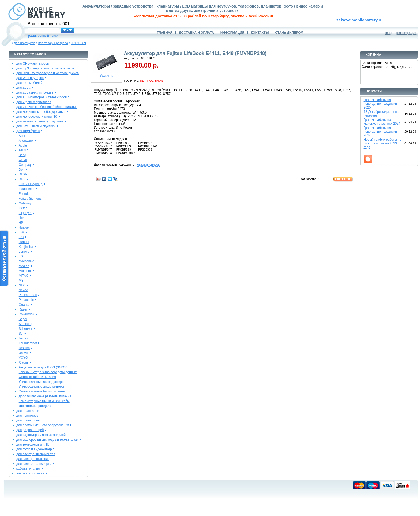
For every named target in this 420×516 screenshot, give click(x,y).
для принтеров (27, 416)
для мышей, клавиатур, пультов (40, 121)
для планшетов (28, 411)
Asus (22, 150)
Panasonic (26, 300)
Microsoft (25, 271)
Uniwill (23, 353)
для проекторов (28, 420)
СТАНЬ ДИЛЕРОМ (289, 33)
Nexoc (23, 290)
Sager (23, 319)
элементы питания (30, 473)
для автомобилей (29, 83)
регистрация (406, 33)
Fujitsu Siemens (30, 199)
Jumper (24, 242)
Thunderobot (28, 343)
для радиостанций (30, 430)
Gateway (25, 203)
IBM (22, 232)
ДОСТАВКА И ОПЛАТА (196, 33)
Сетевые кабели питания (37, 377)
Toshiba (24, 348)
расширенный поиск (43, 36)
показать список (147, 164)
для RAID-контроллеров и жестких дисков (48, 73)
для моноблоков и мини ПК (37, 117)
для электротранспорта (34, 464)
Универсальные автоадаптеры (42, 382)
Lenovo (24, 252)
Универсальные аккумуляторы (41, 387)
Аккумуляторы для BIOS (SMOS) (43, 367)
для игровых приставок (34, 102)
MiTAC (24, 276)
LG (21, 256)
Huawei (24, 227)
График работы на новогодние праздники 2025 (380, 104)
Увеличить (106, 74)
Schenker (26, 329)
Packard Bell (28, 295)
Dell (22, 170)
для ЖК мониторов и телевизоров (42, 97)
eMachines (27, 189)
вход (389, 33)
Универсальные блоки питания (42, 391)
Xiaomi (24, 362)
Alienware (26, 141)
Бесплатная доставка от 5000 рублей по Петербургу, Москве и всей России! (203, 16)
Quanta (24, 305)
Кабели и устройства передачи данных (48, 372)
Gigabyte (25, 213)
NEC (22, 285)
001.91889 (78, 43)
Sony (22, 334)
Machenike (27, 261)
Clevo (23, 160)
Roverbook (27, 314)
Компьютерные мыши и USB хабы (44, 401)
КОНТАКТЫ (260, 33)
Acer (22, 136)
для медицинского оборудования (41, 112)
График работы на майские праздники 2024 (382, 122)
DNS (22, 179)
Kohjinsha (26, 247)
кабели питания (28, 469)
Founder (25, 194)
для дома (23, 88)
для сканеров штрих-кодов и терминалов (47, 440)
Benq (22, 155)
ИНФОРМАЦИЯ (232, 33)
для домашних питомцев (35, 92)
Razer (23, 309)
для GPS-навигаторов (33, 63)
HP (21, 223)
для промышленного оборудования (43, 425)
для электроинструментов (36, 454)
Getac (23, 208)
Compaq (25, 165)
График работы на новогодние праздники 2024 (380, 132)
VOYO (23, 358)
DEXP (23, 174)
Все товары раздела (53, 43)
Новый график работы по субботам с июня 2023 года (383, 143)
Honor (23, 218)
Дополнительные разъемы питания (45, 396)
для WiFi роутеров (30, 78)
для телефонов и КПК (33, 444)
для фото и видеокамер (34, 449)
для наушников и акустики (36, 126)
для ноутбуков (25, 43)
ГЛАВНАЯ (165, 33)
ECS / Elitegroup (31, 184)
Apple (23, 145)
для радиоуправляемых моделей (41, 435)
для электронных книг (33, 459)
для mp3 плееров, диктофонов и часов (45, 68)
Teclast (24, 338)
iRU (21, 237)
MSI (22, 281)
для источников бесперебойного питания (47, 107)
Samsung (26, 324)
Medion (24, 266)
